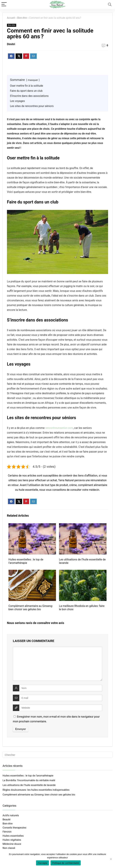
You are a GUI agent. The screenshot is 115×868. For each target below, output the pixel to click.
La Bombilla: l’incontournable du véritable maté (29, 780)
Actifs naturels (11, 815)
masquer (33, 80)
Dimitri (11, 44)
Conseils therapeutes (14, 828)
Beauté (7, 820)
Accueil (11, 18)
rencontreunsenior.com (59, 428)
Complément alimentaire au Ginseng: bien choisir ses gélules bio (31, 608)
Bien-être (22, 18)
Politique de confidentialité (66, 863)
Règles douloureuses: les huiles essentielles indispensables (36, 790)
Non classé (9, 848)
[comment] (57, 664)
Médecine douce (12, 844)
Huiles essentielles (13, 836)
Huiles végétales (12, 840)
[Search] (110, 4)
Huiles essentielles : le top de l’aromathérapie (26, 561)
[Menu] (4, 4)
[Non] (111, 859)
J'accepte (43, 863)
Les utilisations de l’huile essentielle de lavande (29, 785)
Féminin (7, 832)
